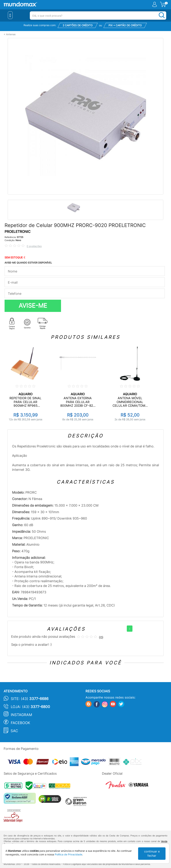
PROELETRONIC (18, 232)
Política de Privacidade (69, 854)
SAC (14, 731)
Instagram (21, 715)
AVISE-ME (33, 306)
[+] (130, 629)
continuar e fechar (152, 853)
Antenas (11, 34)
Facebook (20, 723)
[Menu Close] (10, 15)
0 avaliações (34, 246)
